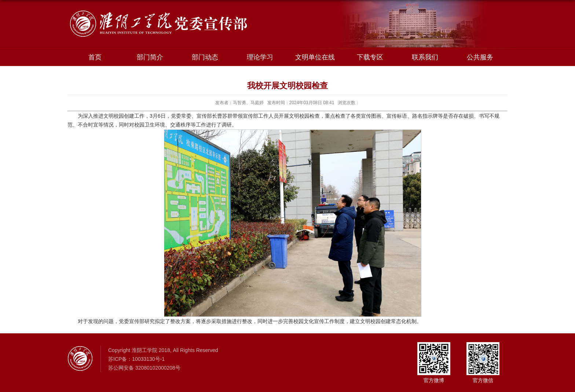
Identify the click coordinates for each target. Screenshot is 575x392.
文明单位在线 (315, 57)
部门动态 (205, 57)
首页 (95, 57)
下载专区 (370, 57)
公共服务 (480, 57)
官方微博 (434, 380)
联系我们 (425, 57)
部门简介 (150, 57)
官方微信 (483, 380)
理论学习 (260, 57)
